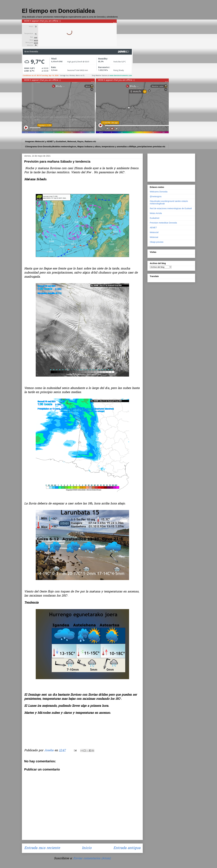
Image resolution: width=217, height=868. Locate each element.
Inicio (87, 848)
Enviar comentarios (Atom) (92, 859)
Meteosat (154, 237)
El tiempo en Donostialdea (58, 11)
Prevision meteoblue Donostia (163, 223)
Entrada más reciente (42, 848)
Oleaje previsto (157, 242)
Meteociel (154, 232)
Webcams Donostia (159, 192)
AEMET (153, 228)
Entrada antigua (127, 848)
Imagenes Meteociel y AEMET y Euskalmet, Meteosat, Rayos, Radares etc (61, 141)
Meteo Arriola (156, 213)
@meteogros (156, 196)
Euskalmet (155, 218)
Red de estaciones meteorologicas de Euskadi (171, 208)
